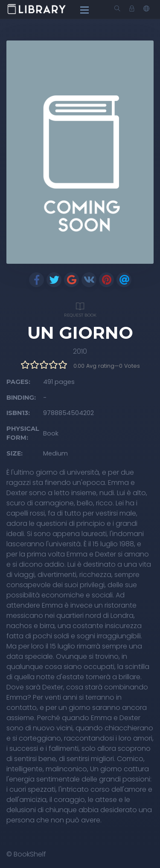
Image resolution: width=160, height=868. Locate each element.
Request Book (80, 309)
